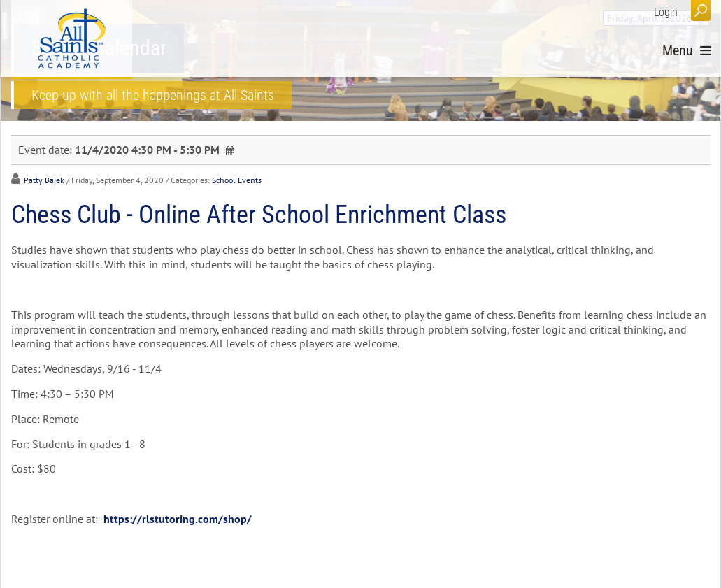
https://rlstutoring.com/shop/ (178, 519)
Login (666, 12)
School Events (237, 180)
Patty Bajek (44, 180)
